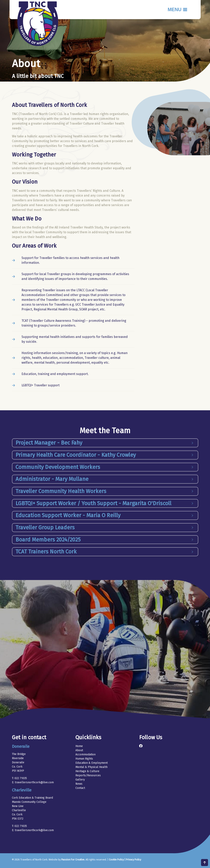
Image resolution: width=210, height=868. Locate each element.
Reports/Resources (88, 775)
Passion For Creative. (73, 860)
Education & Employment (92, 763)
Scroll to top (205, 863)
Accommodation (85, 754)
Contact (80, 788)
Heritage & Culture (87, 771)
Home (79, 746)
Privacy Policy (134, 860)
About (79, 750)
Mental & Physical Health (91, 767)
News (79, 784)
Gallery (80, 780)
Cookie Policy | (117, 860)
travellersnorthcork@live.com (34, 782)
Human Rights (84, 759)
